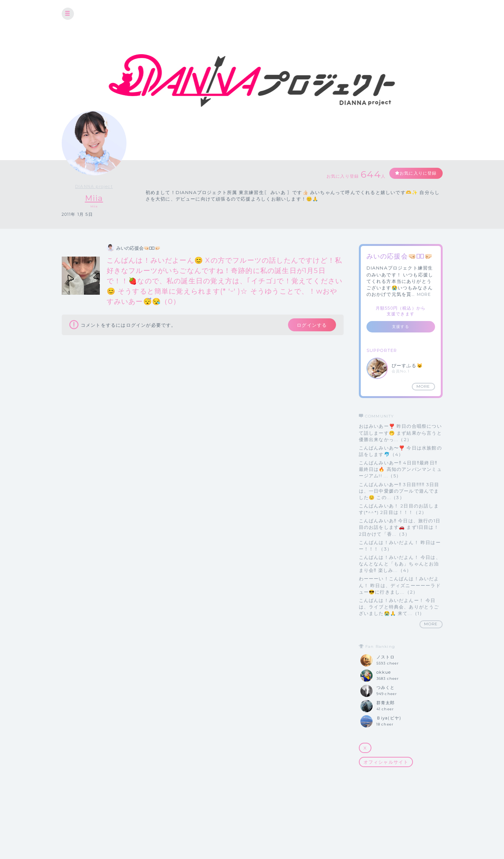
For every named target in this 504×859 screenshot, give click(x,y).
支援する (401, 327)
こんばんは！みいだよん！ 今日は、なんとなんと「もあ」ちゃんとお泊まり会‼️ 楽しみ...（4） (400, 564)
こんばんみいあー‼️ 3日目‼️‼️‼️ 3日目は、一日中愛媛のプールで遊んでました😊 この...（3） (399, 491)
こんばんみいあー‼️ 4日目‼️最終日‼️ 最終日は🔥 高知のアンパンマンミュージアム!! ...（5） (400, 470)
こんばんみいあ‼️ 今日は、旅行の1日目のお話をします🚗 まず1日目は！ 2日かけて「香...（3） (400, 527)
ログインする (308, 326)
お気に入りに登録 (415, 174)
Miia (94, 198)
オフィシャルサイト (386, 762)
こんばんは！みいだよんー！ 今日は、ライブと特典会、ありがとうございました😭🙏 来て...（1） (399, 607)
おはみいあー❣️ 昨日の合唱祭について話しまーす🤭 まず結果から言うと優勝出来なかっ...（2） (400, 433)
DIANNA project (94, 186)
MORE (424, 295)
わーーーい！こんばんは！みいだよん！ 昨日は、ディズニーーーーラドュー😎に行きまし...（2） (400, 585)
